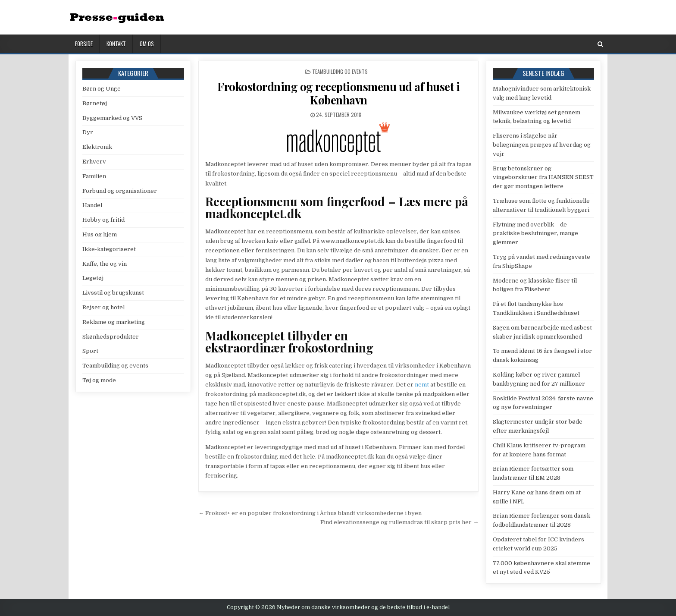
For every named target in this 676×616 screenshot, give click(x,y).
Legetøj (93, 278)
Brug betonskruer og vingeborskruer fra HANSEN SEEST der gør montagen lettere (543, 178)
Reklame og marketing (114, 322)
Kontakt (116, 44)
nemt (422, 385)
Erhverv (94, 162)
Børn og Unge (102, 89)
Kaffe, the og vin (105, 264)
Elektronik (97, 147)
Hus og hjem (100, 234)
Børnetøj (95, 103)
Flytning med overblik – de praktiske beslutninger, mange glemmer (535, 234)
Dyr (88, 132)
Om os (147, 44)
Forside (84, 44)
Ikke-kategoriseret (109, 249)
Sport (90, 351)
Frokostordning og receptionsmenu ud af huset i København (338, 93)
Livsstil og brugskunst (113, 293)
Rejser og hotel (103, 307)
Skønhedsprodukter (111, 337)
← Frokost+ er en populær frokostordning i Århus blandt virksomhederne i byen (310, 513)
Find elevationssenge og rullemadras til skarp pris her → (399, 522)
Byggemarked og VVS (112, 118)
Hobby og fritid (103, 220)
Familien (94, 176)
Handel (92, 205)
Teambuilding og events (340, 71)
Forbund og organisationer (120, 191)
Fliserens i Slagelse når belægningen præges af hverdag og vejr (542, 145)
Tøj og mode (99, 380)
